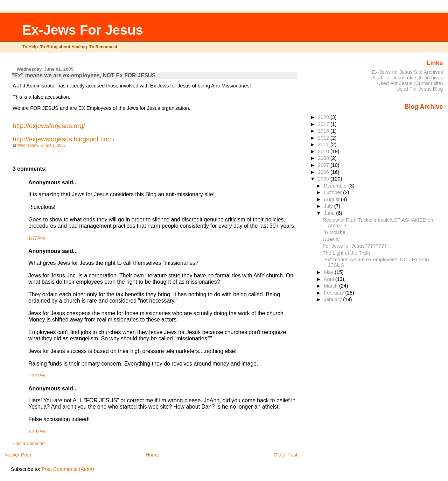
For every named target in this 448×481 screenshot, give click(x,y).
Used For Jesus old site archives (407, 78)
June (330, 213)
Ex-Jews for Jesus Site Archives (407, 72)
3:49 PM (37, 432)
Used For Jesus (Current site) (410, 83)
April (330, 279)
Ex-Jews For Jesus (83, 30)
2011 (324, 144)
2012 (324, 138)
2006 (324, 172)
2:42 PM (37, 376)
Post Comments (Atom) (68, 469)
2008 (324, 158)
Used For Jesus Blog (419, 89)
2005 (324, 179)
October (333, 192)
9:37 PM (37, 238)
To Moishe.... (337, 232)
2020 (324, 117)
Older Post (286, 455)
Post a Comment (29, 444)
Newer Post (18, 455)
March (331, 286)
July (329, 206)
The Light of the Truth (346, 253)
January (333, 299)
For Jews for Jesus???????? (355, 246)
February (334, 293)
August (332, 199)
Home (152, 455)
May (329, 272)
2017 (324, 124)
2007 (324, 165)
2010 (324, 151)
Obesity (331, 239)
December (336, 186)
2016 (324, 131)
